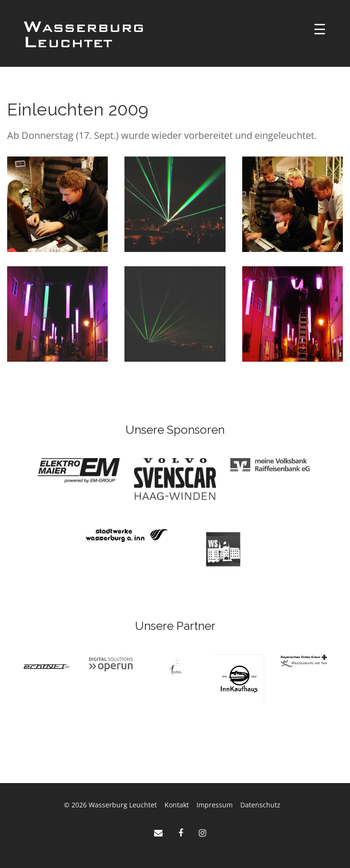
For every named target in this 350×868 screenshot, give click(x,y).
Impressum (215, 805)
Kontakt (177, 805)
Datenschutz (260, 805)
